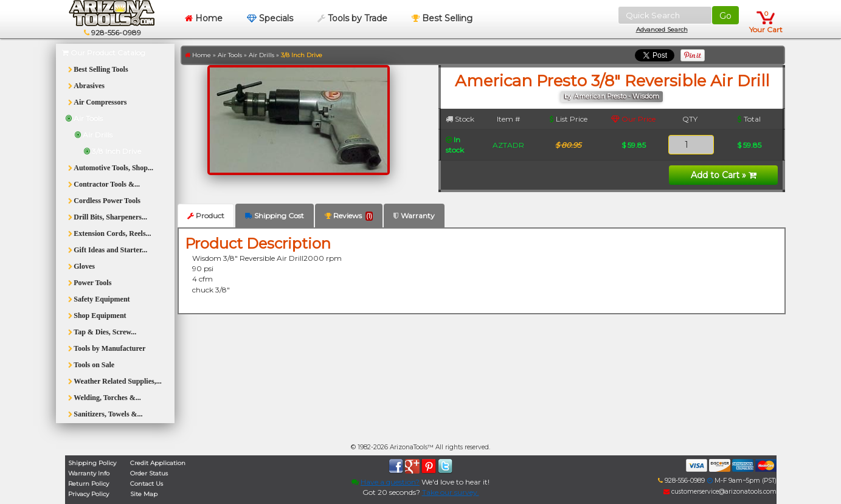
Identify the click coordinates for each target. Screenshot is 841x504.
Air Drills (261, 55)
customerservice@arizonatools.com (720, 492)
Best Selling (442, 18)
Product (206, 216)
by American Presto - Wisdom (612, 96)
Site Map (144, 494)
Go (725, 16)
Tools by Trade (352, 18)
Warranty (414, 216)
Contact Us (147, 484)
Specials (270, 18)
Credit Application (158, 463)
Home (204, 18)
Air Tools (230, 55)
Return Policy (88, 484)
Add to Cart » (724, 175)
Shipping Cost (275, 216)
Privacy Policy (88, 494)
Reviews (349, 216)
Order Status (149, 473)
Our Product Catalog (104, 53)
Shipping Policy (92, 463)
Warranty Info (89, 473)
